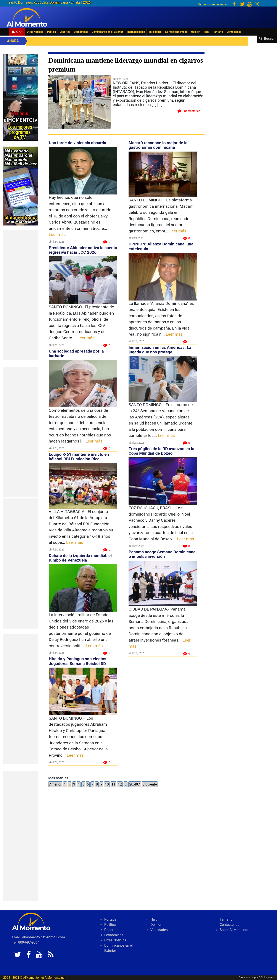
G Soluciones (266, 977)
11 (113, 784)
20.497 (134, 784)
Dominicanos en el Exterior (107, 32)
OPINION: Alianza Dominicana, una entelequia (161, 246)
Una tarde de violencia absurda (77, 143)
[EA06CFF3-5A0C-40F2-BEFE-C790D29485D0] (21, 97)
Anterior (55, 784)
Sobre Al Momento (234, 930)
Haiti (207, 32)
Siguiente (150, 784)
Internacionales (136, 32)
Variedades (155, 32)
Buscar (269, 38)
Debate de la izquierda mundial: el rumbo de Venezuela (80, 558)
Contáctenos (234, 32)
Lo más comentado (176, 32)
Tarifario (218, 32)
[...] (160, 105)
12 (120, 784)
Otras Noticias (35, 32)
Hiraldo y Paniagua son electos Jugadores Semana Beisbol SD (77, 661)
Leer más (57, 234)
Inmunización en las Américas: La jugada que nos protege (160, 350)
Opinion (196, 32)
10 (107, 784)
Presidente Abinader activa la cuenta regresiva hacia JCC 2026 (83, 250)
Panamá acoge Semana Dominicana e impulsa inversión (162, 554)
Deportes (65, 32)
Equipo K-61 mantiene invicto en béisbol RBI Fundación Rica (79, 457)
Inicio (17, 32)
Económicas (81, 32)
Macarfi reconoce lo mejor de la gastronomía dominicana (158, 145)
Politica (52, 32)
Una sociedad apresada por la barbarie (76, 353)
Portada (110, 919)
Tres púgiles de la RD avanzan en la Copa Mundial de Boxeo (161, 451)
